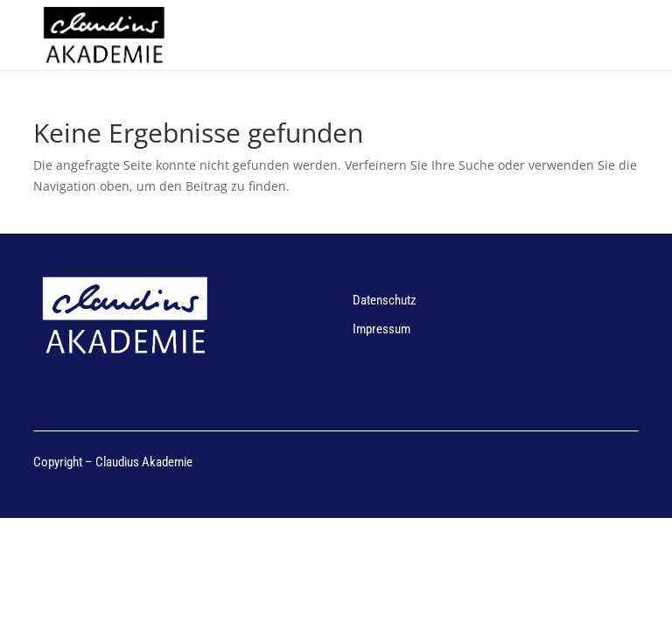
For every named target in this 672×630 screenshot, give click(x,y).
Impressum (381, 329)
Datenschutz (385, 300)
